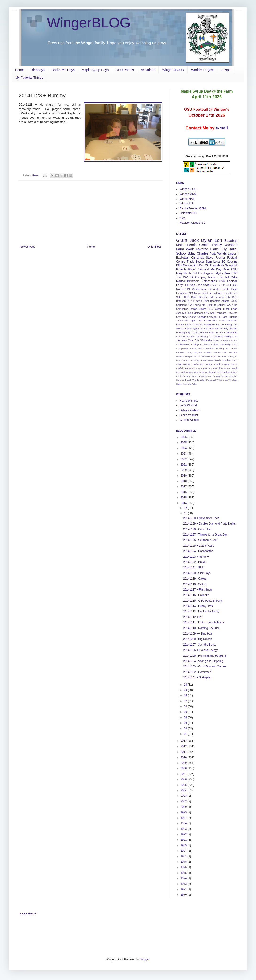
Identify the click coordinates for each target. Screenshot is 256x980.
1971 (184, 889)
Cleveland (232, 321)
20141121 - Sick (193, 568)
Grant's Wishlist (189, 420)
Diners (202, 309)
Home (19, 70)
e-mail (222, 128)
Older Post (154, 247)
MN (178, 372)
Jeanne (233, 329)
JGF (186, 285)
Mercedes (199, 313)
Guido (194, 348)
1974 (184, 878)
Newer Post (27, 247)
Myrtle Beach (224, 273)
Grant (35, 175)
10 (186, 685)
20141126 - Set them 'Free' (200, 540)
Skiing (228, 325)
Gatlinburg (216, 285)
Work (190, 249)
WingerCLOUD (173, 70)
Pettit (179, 376)
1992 (184, 834)
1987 (184, 851)
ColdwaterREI (188, 213)
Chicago (212, 317)
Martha (180, 281)
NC (184, 289)
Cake (234, 277)
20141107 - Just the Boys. (200, 645)
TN (221, 277)
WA (229, 305)
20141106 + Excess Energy (200, 650)
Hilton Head (230, 309)
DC (202, 329)
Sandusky (209, 325)
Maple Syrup (225, 265)
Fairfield (180, 368)
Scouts (204, 245)
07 (186, 701)
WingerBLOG (89, 23)
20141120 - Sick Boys (197, 573)
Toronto (186, 360)
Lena (217, 262)
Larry (190, 352)
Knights (228, 293)
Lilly (224, 249)
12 (186, 508)
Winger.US (186, 204)
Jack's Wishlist (189, 415)
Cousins (232, 262)
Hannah (213, 329)
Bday (192, 253)
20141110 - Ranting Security (201, 628)
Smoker (233, 376)
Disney (180, 325)
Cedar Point (218, 321)
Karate (225, 289)
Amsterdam (200, 293)
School (181, 253)
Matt (179, 245)
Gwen (218, 309)
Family (217, 245)
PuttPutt (211, 305)
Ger (206, 329)
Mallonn (198, 325)
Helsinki (210, 348)
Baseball (231, 241)
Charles (203, 253)
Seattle (220, 325)
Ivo (236, 337)
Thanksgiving (206, 273)
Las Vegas (190, 321)
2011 (184, 752)
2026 (184, 437)
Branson (181, 301)
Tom (179, 277)
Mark (183, 372)
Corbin (218, 364)
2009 (184, 763)
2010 (184, 757)
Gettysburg (202, 337)
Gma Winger (216, 337)
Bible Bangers (200, 297)
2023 (184, 454)
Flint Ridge (225, 344)
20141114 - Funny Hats (198, 606)
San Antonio (214, 376)
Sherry (231, 356)
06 (186, 706)
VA (207, 265)
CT (236, 340)
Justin (179, 321)
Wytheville (206, 340)
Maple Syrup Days (95, 70)
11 (186, 513)
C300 (235, 360)
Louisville (217, 352)
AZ (192, 360)
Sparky (186, 333)
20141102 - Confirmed (197, 672)
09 (186, 690)
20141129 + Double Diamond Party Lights (209, 524)
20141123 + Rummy (196, 557)
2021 (184, 465)
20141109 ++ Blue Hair (198, 634)
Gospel (226, 70)
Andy (184, 317)
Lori (218, 240)
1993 (184, 829)
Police (194, 376)
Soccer (200, 262)
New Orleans (200, 372)
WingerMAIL (187, 199)
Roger (192, 269)
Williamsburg (199, 289)
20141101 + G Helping (197, 678)
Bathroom (193, 281)
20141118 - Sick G (195, 584)
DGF (179, 265)
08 (186, 695)
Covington (196, 344)
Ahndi (216, 340)
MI (212, 297)
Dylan (207, 240)
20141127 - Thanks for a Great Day (205, 535)
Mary (179, 273)
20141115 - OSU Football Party (203, 601)
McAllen (233, 352)
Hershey (223, 329)
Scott (206, 285)
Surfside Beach (184, 380)
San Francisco (218, 313)
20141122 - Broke (194, 562)
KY (192, 301)
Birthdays (38, 70)
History (216, 293)
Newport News (192, 356)
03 (186, 723)
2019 (184, 476)
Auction (204, 333)
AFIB (186, 297)
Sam (209, 262)
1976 (184, 867)
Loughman (182, 293)
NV (208, 313)
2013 (184, 741)
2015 (184, 498)
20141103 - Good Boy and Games (205, 666)
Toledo (196, 380)
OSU (234, 269)
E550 (210, 309)
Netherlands (209, 281)
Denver (206, 344)
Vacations (148, 70)
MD (226, 352)
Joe (178, 340)
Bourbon (227, 360)
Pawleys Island (230, 372)
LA (229, 368)
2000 (184, 807)
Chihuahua (182, 309)
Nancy (189, 372)
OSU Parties (125, 70)
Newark (180, 356)
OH (195, 273)
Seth (179, 297)
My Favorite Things (29, 78)
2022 (184, 459)
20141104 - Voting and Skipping (203, 661)
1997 (184, 818)
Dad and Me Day (209, 269)
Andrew (224, 340)
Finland (215, 344)
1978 (184, 862)
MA (178, 289)
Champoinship (183, 364)
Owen (207, 321)
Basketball (183, 258)
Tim (235, 325)
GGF (235, 344)
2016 (184, 492)
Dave (226, 269)
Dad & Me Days (63, 70)
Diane (214, 249)
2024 (184, 448)
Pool (179, 333)
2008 (184, 768)
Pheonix (186, 376)
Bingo (197, 360)
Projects (181, 269)
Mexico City (223, 297)
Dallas (194, 309)
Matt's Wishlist (189, 401)
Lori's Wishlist (188, 405)
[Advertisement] (90, 216)
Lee (235, 293)
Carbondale (231, 333)
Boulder (218, 360)
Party (213, 254)
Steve (210, 258)
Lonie (234, 289)
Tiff (235, 273)
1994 (184, 823)
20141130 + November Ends (201, 518)
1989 (184, 845)
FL (219, 317)
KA (210, 368)
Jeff (227, 277)
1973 (184, 884)
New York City (190, 340)
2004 (184, 790)
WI (214, 380)
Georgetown (182, 348)
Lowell (234, 368)
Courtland (182, 305)
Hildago (229, 337)
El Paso (190, 337)
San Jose (196, 285)
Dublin (234, 364)
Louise (197, 305)
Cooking (209, 364)
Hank (201, 348)
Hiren (199, 368)
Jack (194, 240)
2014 (184, 503)
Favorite (202, 249)
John (213, 265)
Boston (192, 317)
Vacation (231, 245)
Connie (181, 262)
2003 (184, 796)
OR (202, 356)
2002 (184, 801)
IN (188, 301)
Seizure (225, 376)
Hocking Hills (223, 348)
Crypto (195, 329)
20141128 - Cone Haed (198, 529)
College (180, 337)
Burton (219, 333)
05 (186, 712)
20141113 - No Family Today (201, 612)
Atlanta (225, 301)
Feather (220, 258)
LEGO (234, 285)
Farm (180, 249)
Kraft (224, 368)
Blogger (145, 959)
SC (223, 262)
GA (190, 305)
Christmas (198, 258)
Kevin (199, 301)
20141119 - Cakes (195, 579)
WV (185, 277)
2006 (184, 779)
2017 (184, 486)
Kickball (216, 368)
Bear (212, 333)
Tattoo (195, 333)
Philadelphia (211, 356)
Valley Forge (206, 380)
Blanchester (207, 360)
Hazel (233, 249)
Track (190, 262)
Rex (200, 376)
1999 (184, 812)
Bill (235, 265)
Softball (221, 305)
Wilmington (222, 380)
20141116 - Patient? (196, 595)
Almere (180, 329)
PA (189, 289)
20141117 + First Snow (198, 590)
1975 (184, 873)
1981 (184, 856)
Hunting (233, 317)
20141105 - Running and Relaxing (205, 656)
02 (186, 729)
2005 (184, 785)
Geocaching (190, 265)
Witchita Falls (190, 384)
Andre (217, 289)
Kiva (182, 218)
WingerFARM (188, 194)
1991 (184, 840)
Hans (224, 317)
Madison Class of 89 (192, 223)
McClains (188, 313)
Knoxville (181, 352)
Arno (235, 305)
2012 (184, 746)
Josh (179, 313)
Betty (188, 329)
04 (186, 717)
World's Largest (203, 70)
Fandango (190, 368)
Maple (200, 321)
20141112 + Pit (193, 617)
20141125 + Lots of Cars (199, 546)
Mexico (213, 277)
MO (191, 293)
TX (210, 289)
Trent (206, 301)
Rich (235, 297)
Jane (205, 368)
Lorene (208, 352)
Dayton (226, 364)
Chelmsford (198, 364)
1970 (184, 895)
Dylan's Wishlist (190, 410)
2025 (184, 443)
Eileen (189, 325)
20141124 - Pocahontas (198, 551)
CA (192, 277)
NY (204, 305)
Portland (222, 356)
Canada (202, 317)
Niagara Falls (214, 372)
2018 (184, 481)
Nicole (187, 273)
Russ (205, 376)
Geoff (226, 285)
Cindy (234, 301)
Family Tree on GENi (193, 208)
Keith (235, 348)
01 (186, 734)
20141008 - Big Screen (198, 639)
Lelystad (198, 352)
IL (222, 293)
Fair (210, 293)
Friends (191, 245)
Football (232, 258)
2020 (184, 470)
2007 (184, 774)
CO (231, 340)
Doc (201, 265)
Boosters (215, 301)
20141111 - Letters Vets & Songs (204, 623)
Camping (201, 277)
